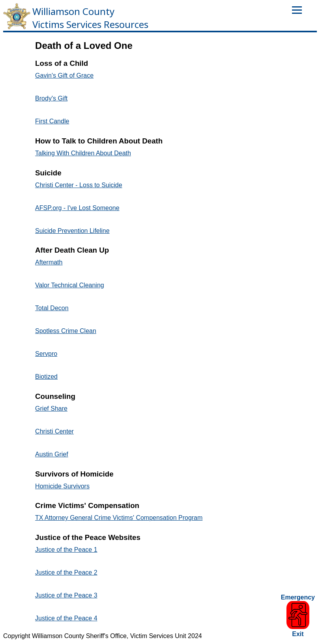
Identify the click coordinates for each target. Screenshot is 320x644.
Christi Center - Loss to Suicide (79, 185)
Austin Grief (52, 454)
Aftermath (49, 262)
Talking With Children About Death (83, 153)
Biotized (46, 377)
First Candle (52, 121)
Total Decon (52, 308)
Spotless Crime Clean (66, 331)
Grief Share (51, 409)
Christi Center (54, 431)
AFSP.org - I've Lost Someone (77, 208)
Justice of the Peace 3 (66, 595)
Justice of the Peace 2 (66, 572)
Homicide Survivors (62, 486)
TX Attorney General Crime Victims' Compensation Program (119, 518)
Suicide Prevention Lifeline (72, 231)
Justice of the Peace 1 (66, 550)
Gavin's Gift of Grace (64, 75)
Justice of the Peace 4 (66, 618)
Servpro (46, 354)
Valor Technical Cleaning (70, 285)
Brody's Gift (51, 98)
